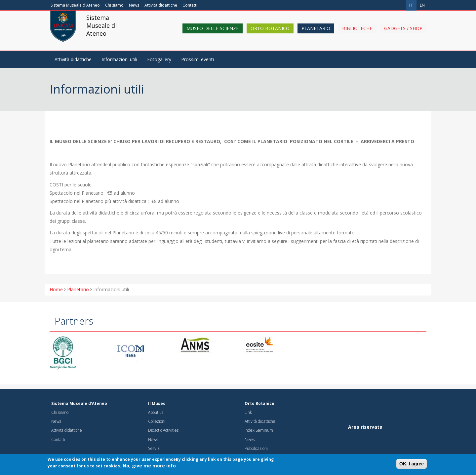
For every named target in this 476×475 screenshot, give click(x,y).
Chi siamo (114, 5)
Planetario (316, 34)
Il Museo (157, 403)
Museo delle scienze (213, 34)
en (422, 5)
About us (156, 412)
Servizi (154, 448)
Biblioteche (357, 34)
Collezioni (157, 421)
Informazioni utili (119, 59)
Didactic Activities (163, 430)
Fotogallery (159, 59)
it (411, 5)
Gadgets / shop (403, 34)
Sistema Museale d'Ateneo (75, 5)
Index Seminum (259, 430)
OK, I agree (412, 465)
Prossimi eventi (198, 59)
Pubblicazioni (256, 448)
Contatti (190, 5)
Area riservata (365, 427)
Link (248, 412)
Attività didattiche (161, 5)
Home (56, 289)
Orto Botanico (270, 34)
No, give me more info (149, 467)
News (134, 5)
